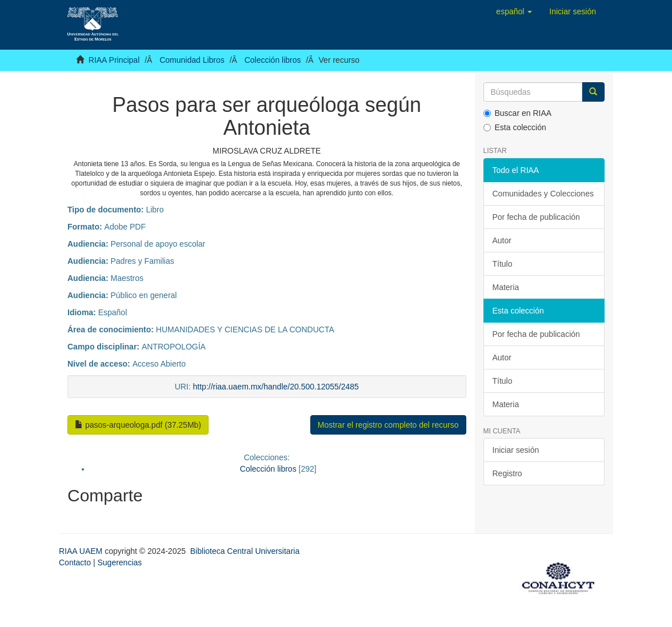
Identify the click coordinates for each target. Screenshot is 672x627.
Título (503, 264)
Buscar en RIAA (518, 113)
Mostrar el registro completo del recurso (388, 425)
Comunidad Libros (192, 60)
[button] (514, 11)
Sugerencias (119, 562)
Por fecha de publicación (536, 217)
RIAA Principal (114, 60)
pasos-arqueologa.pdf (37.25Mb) (138, 425)
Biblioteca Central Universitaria (245, 551)
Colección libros (273, 60)
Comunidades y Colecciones (543, 194)
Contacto (75, 562)
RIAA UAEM (82, 551)
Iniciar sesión (516, 450)
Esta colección (515, 127)
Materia (506, 287)
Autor (502, 240)
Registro (507, 473)
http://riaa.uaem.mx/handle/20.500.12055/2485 (276, 387)
